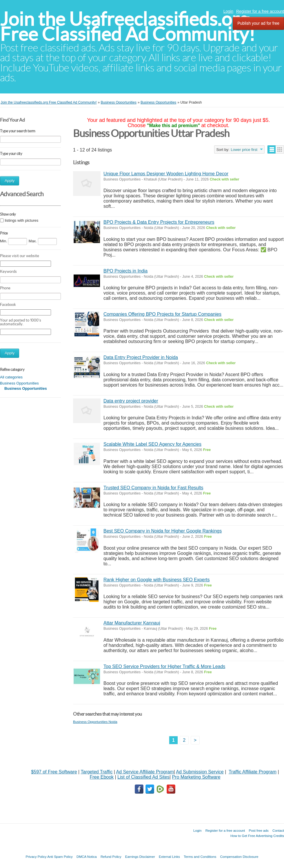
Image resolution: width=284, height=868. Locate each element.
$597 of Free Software (54, 772)
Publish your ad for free (258, 23)
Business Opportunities (19, 383)
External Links (169, 857)
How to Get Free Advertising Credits (257, 836)
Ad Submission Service (200, 772)
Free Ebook (102, 777)
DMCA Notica (87, 857)
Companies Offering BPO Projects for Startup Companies (162, 314)
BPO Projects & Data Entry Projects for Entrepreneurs (159, 222)
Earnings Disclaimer (140, 857)
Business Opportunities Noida (95, 722)
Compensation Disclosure (239, 857)
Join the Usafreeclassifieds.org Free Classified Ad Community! (128, 27)
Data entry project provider (131, 401)
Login (228, 11)
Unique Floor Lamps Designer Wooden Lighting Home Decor (166, 174)
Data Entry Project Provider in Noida (141, 357)
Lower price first (244, 150)
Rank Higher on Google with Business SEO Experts (156, 580)
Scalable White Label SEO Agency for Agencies (152, 444)
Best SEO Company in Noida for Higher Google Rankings (163, 531)
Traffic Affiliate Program (253, 772)
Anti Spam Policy (60, 857)
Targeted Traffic (97, 772)
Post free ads (258, 830)
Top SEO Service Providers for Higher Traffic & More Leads (164, 666)
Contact (278, 830)
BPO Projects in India (125, 271)
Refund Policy (111, 857)
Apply (10, 181)
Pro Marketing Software (196, 777)
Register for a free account (260, 11)
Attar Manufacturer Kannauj (132, 623)
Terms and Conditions (200, 857)
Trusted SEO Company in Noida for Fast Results (153, 488)
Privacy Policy (36, 857)
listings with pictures (22, 220)
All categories (11, 377)
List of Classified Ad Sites (143, 777)
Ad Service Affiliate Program (145, 772)
